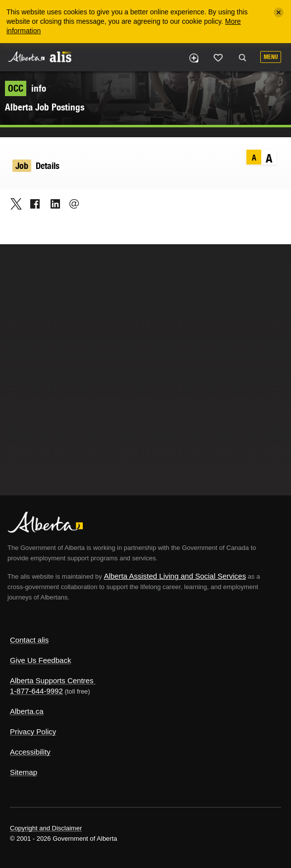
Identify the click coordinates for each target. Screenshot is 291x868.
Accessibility (30, 752)
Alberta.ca (27, 711)
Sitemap (24, 772)
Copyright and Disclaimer (46, 828)
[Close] (279, 12)
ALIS (60, 56)
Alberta (26, 57)
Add (193, 58)
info (26, 88)
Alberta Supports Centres (52, 680)
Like (218, 57)
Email (71, 204)
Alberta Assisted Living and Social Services (175, 576)
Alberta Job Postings (45, 107)
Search (242, 58)
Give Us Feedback (40, 660)
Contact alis (29, 640)
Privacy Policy (33, 732)
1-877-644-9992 (36, 691)
